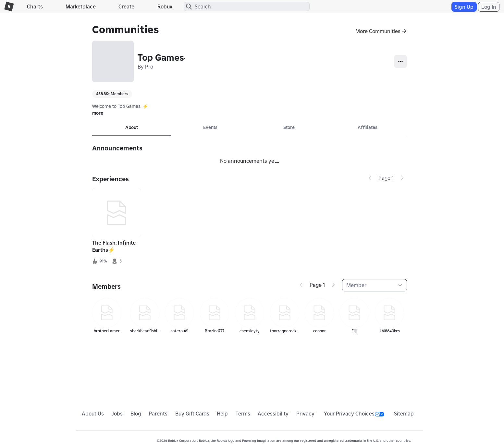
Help (222, 414)
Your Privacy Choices (354, 414)
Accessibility (273, 414)
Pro (149, 67)
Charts (35, 6)
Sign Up (464, 7)
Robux (165, 6)
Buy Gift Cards (192, 414)
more (98, 113)
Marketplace (81, 6)
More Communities (378, 31)
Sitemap (404, 414)
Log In (489, 7)
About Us (93, 414)
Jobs (117, 414)
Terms (243, 414)
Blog (136, 414)
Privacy (305, 414)
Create (126, 6)
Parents (158, 414)
